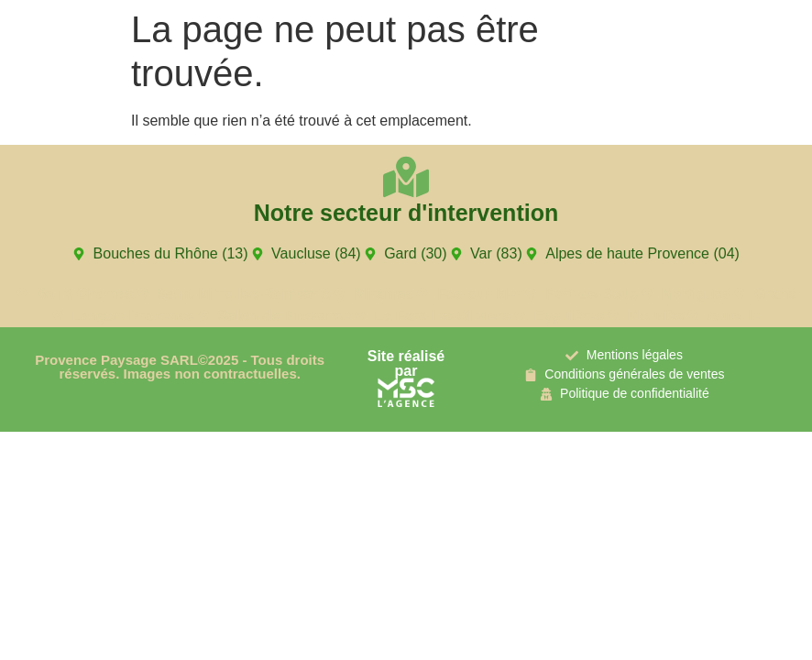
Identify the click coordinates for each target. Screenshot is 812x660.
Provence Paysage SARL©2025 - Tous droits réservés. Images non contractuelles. (180, 367)
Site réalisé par (406, 363)
